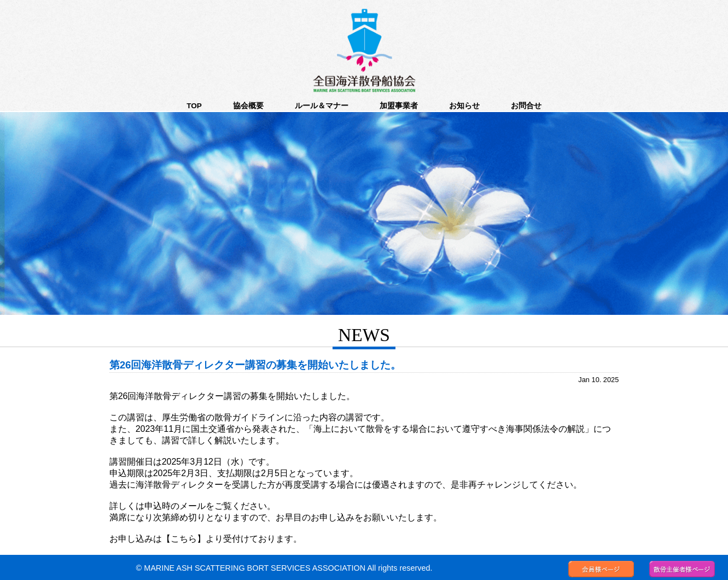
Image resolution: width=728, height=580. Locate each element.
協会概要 (248, 106)
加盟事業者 (399, 106)
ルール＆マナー (322, 106)
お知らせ (464, 106)
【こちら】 (184, 539)
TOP (194, 106)
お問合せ (526, 106)
